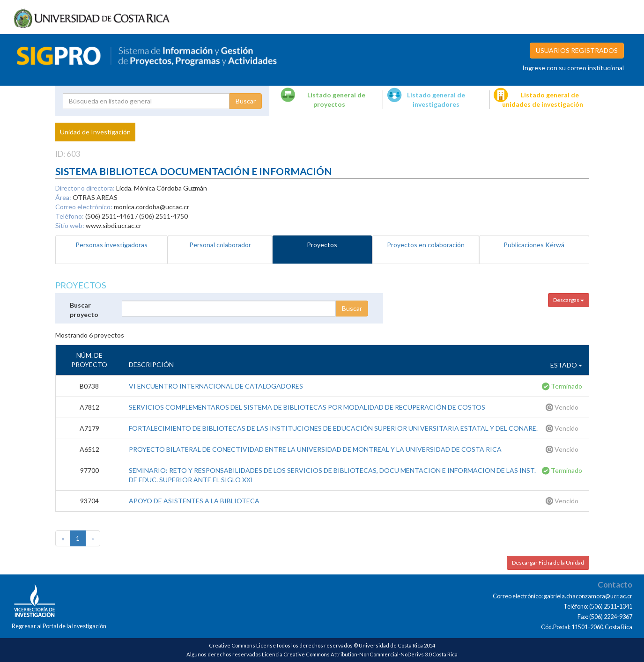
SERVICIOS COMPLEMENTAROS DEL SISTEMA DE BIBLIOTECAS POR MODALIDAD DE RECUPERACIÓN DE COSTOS (307, 407)
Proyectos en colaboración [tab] (426, 245)
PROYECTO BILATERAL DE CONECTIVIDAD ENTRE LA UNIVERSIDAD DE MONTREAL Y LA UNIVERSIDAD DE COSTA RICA (315, 449)
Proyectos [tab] (322, 245)
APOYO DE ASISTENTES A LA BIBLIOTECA (194, 501)
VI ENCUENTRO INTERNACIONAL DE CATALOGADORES (216, 386)
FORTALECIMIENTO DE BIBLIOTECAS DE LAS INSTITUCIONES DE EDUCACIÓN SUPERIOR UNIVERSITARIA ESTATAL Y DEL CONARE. (333, 428)
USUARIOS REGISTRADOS (577, 50)
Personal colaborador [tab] (220, 245)
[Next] (93, 538)
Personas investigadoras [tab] (111, 245)
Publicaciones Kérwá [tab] (534, 245)
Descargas (569, 300)
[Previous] (63, 538)
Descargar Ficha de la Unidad (548, 563)
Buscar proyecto (84, 310)
